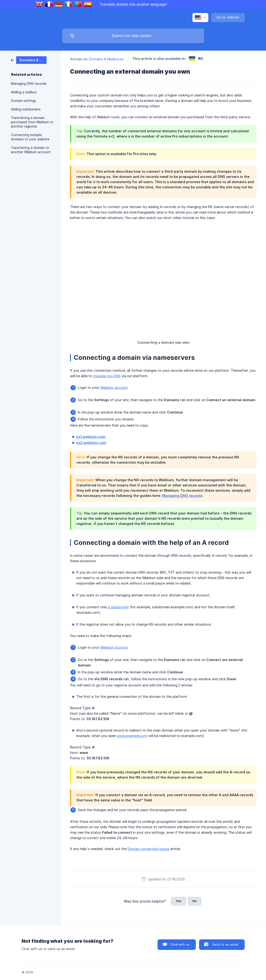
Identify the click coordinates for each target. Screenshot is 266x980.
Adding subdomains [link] (26, 109)
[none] (200, 18)
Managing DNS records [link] (29, 84)
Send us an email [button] (225, 944)
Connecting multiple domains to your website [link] (30, 137)
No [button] (195, 901)
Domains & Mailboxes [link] (106, 59)
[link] (29, 60)
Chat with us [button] (180, 944)
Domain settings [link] (23, 101)
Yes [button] (178, 901)
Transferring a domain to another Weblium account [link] (31, 150)
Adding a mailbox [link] (24, 92)
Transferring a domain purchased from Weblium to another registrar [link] (32, 122)
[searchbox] (133, 36)
